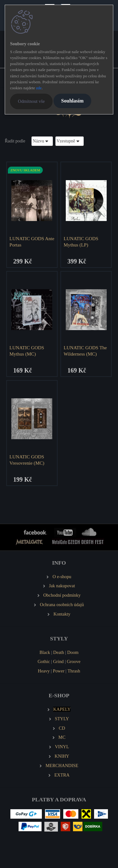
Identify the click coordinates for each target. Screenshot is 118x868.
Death (59, 652)
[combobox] (42, 141)
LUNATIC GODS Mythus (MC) (27, 351)
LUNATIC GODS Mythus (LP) (81, 242)
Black (45, 652)
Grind (59, 661)
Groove (73, 661)
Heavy (44, 671)
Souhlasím (72, 101)
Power (59, 671)
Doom (73, 652)
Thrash (74, 671)
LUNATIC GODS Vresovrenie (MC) (27, 460)
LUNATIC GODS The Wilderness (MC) (85, 351)
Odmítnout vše (31, 101)
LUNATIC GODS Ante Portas (32, 242)
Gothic (44, 661)
